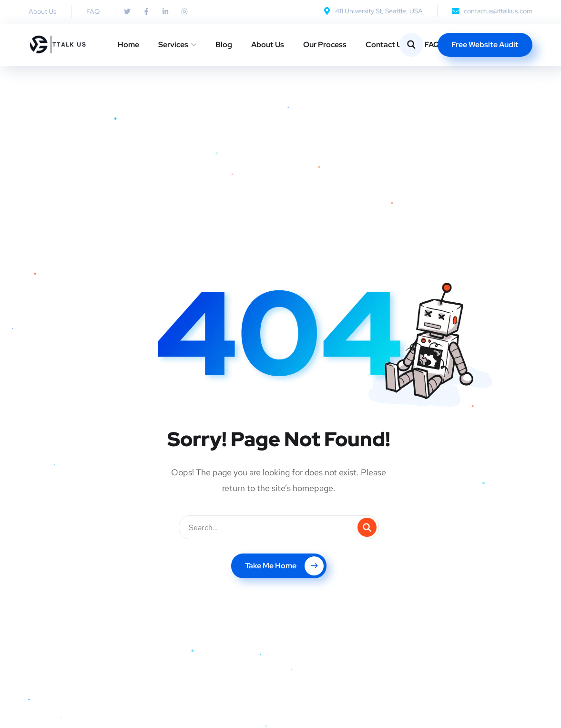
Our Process (325, 45)
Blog (224, 45)
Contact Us (386, 45)
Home (128, 45)
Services (173, 45)
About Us (268, 45)
